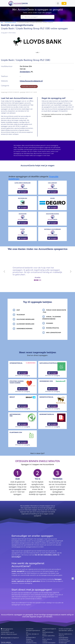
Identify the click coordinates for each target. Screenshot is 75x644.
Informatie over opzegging (23, 375)
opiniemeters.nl (16, 363)
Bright (12, 397)
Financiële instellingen (29, 86)
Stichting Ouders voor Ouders (17, 382)
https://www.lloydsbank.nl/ (31, 81)
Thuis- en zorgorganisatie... (64, 637)
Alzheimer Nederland (25, 324)
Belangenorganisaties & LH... (33, 631)
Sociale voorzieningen (65, 629)
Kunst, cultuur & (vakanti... (47, 640)
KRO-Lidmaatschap (54, 333)
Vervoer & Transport (64, 641)
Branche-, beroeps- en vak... (32, 635)
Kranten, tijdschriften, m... (49, 637)
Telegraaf (21, 315)
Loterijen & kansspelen (49, 643)
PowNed (50, 323)
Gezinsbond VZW (46, 381)
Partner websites (6, 642)
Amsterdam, (25, 72)
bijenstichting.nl (46, 397)
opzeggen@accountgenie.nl (10, 638)
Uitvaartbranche (63, 639)
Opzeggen (22, 192)
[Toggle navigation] (58, 3)
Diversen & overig (31, 643)
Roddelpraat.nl (53, 328)
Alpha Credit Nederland (23, 183)
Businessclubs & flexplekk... (31, 638)
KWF (18, 310)
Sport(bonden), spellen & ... (66, 631)
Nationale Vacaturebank (52, 229)
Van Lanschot (52, 183)
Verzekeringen (63, 643)
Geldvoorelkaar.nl (53, 214)
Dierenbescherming (24, 329)
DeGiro (52, 198)
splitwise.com (23, 198)
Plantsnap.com (16, 432)
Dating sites (30, 641)
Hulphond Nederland (25, 319)
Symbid (23, 229)
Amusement (30, 629)
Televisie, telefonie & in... (66, 634)
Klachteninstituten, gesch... (48, 633)
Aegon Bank (23, 214)
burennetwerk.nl (47, 414)
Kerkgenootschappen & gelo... (49, 630)
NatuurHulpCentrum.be (49, 363)
